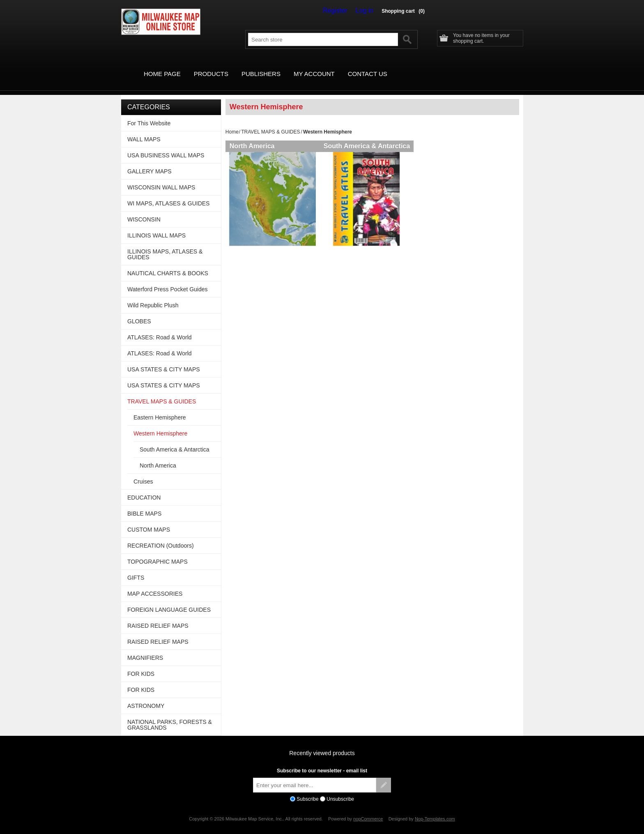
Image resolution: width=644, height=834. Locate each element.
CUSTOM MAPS (149, 520)
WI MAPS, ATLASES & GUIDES (168, 194)
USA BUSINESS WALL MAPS (166, 146)
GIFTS (136, 568)
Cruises (143, 472)
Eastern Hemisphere (160, 408)
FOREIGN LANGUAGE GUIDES (169, 600)
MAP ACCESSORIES (155, 584)
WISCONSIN (144, 210)
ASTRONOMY (146, 696)
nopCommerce (368, 809)
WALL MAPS (144, 130)
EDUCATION (144, 488)
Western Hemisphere (160, 424)
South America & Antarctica (370, 137)
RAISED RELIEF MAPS (158, 616)
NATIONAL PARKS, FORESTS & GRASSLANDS (170, 715)
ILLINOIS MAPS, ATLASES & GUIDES (165, 245)
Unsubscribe (340, 790)
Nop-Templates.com (435, 809)
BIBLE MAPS (144, 504)
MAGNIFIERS (145, 648)
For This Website (149, 114)
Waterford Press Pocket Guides (168, 280)
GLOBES (139, 312)
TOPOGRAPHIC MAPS (158, 552)
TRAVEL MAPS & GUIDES (270, 122)
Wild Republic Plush (153, 296)
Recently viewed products (322, 744)
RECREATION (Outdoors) (161, 536)
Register (341, 11)
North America (252, 137)
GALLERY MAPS (149, 162)
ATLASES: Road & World (160, 328)
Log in (366, 11)
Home (232, 122)
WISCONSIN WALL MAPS (161, 178)
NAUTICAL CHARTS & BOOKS (168, 264)
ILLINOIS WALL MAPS (156, 226)
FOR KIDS (141, 664)
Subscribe (307, 790)
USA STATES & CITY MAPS (164, 360)
